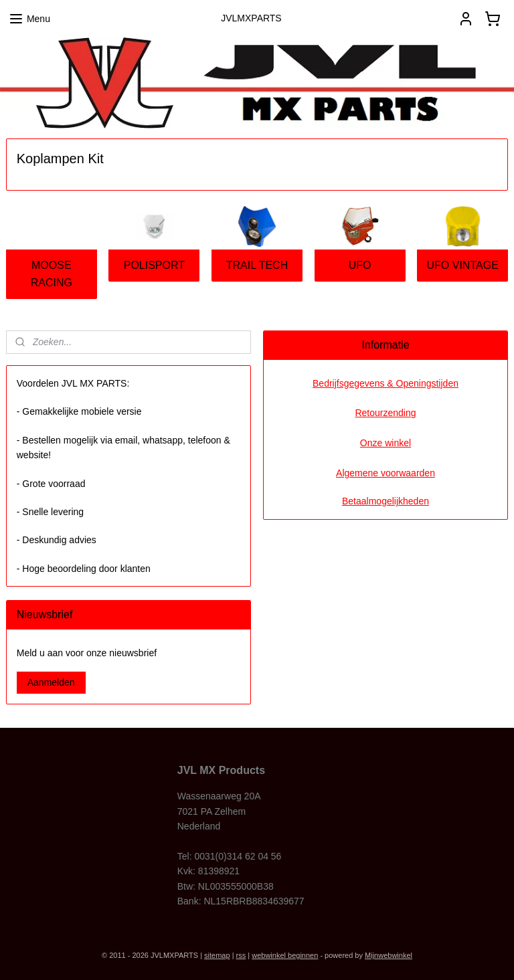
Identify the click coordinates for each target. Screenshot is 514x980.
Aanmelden (51, 682)
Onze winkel (385, 443)
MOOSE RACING (52, 274)
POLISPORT (154, 265)
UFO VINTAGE (463, 265)
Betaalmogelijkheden (385, 501)
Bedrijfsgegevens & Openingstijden (385, 383)
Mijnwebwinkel (389, 955)
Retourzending (385, 413)
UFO (360, 265)
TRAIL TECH (257, 265)
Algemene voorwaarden (385, 473)
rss (241, 955)
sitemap (217, 955)
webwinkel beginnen (285, 955)
